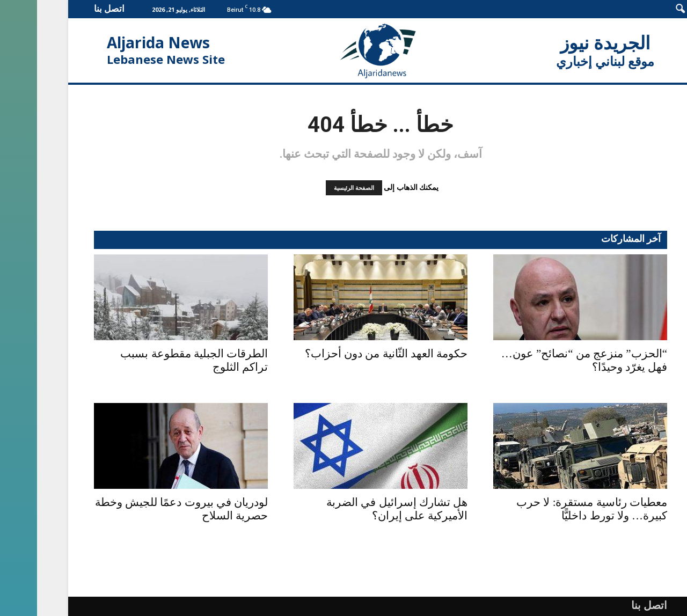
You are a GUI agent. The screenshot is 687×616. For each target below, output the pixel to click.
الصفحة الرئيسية (317, 188)
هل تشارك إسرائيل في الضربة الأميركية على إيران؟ (360, 509)
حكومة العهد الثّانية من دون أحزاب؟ (349, 354)
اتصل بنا (72, 8)
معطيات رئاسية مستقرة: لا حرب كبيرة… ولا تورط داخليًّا (555, 509)
